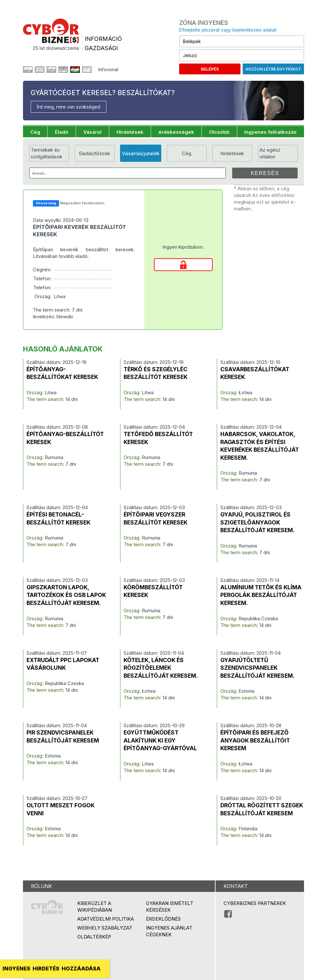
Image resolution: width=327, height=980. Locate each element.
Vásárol (92, 132)
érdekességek (176, 132)
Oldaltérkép (94, 937)
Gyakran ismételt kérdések (170, 907)
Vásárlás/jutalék (141, 153)
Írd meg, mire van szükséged (68, 107)
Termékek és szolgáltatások (46, 153)
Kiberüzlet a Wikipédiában (95, 907)
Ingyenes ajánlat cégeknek (169, 931)
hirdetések (232, 153)
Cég (35, 132)
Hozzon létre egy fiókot (273, 69)
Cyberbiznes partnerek (255, 903)
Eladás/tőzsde (95, 153)
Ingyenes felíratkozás (270, 132)
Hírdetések (130, 132)
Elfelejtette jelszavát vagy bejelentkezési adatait (228, 30)
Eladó (62, 132)
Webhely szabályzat (105, 928)
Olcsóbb (219, 132)
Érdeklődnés (163, 919)
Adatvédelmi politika (106, 919)
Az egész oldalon (270, 153)
